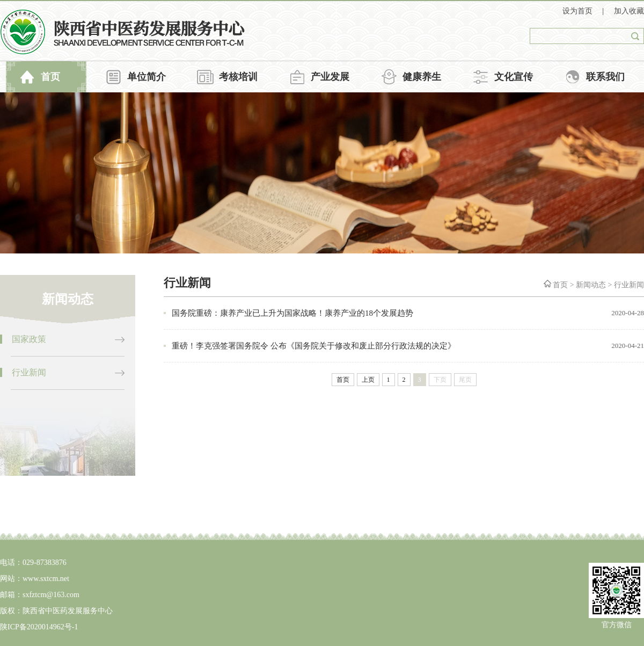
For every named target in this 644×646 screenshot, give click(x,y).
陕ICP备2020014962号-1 (39, 627)
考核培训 (238, 77)
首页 (50, 77)
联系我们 (605, 77)
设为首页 (579, 11)
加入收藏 (629, 11)
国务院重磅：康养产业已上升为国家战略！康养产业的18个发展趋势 (292, 313)
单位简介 (147, 77)
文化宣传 (514, 77)
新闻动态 (591, 285)
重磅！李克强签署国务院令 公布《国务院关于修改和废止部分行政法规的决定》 (314, 346)
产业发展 (330, 77)
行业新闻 (29, 372)
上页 (368, 380)
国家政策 (29, 339)
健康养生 (422, 77)
